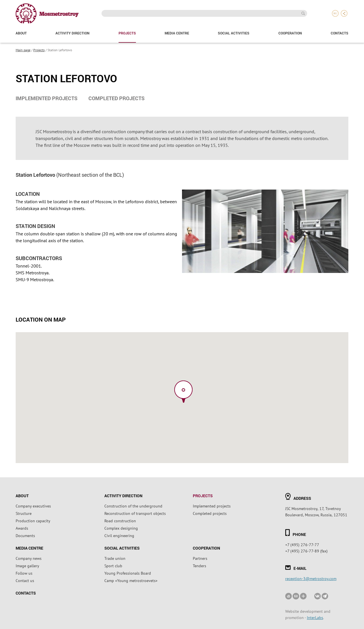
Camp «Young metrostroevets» (131, 580)
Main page (23, 50)
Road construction (120, 521)
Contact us (25, 580)
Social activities (234, 33)
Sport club (113, 566)
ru (335, 13)
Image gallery (27, 566)
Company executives (33, 506)
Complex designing (121, 528)
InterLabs (315, 617)
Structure (24, 513)
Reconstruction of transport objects (135, 513)
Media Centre (177, 33)
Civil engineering (119, 535)
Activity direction (73, 33)
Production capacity (33, 521)
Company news (29, 558)
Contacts (340, 33)
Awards (22, 528)
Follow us (24, 573)
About (21, 33)
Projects (127, 33)
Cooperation (290, 33)
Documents (25, 535)
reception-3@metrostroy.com (311, 578)
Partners (200, 558)
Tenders (199, 566)
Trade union (115, 558)
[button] (183, 392)
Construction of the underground (133, 506)
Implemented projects (46, 98)
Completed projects (116, 98)
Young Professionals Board (128, 573)
